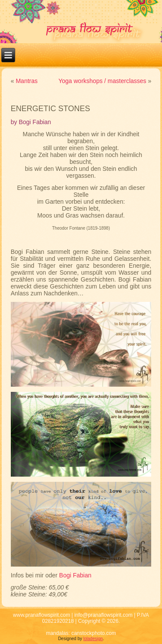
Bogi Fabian (75, 575)
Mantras (27, 81)
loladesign (93, 639)
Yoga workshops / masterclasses (102, 81)
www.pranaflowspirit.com (41, 615)
